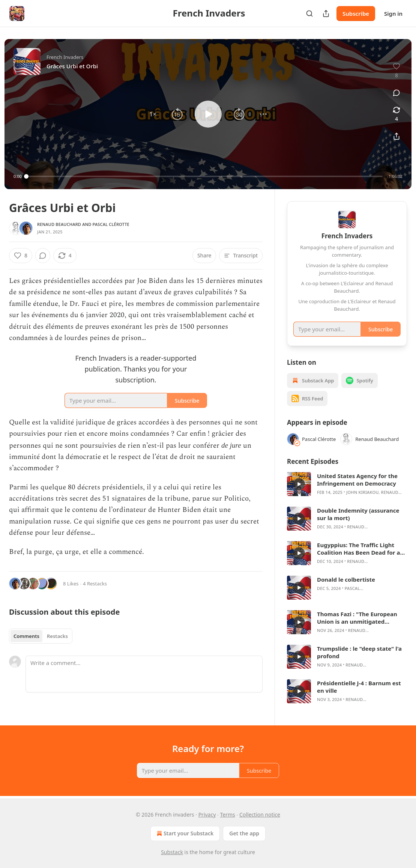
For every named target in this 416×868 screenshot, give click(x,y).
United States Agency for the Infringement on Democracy (357, 480)
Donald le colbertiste (346, 579)
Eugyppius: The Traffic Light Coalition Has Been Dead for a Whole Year (358, 549)
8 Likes (71, 584)
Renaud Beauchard (59, 224)
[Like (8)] (21, 256)
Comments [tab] (26, 636)
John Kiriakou (362, 492)
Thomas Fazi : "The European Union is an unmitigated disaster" (357, 618)
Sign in (393, 14)
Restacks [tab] (57, 636)
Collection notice (260, 815)
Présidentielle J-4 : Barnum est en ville (359, 687)
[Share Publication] (326, 14)
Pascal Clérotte (111, 224)
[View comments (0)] (396, 93)
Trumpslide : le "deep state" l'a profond (359, 652)
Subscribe (356, 14)
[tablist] (41, 636)
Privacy (207, 815)
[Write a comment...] (144, 674)
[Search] (309, 14)
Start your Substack (184, 833)
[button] (153, 114)
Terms (228, 815)
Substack (172, 852)
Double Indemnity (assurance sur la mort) (358, 514)
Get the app (244, 833)
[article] (347, 484)
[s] (299, 484)
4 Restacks (95, 584)
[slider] (204, 176)
